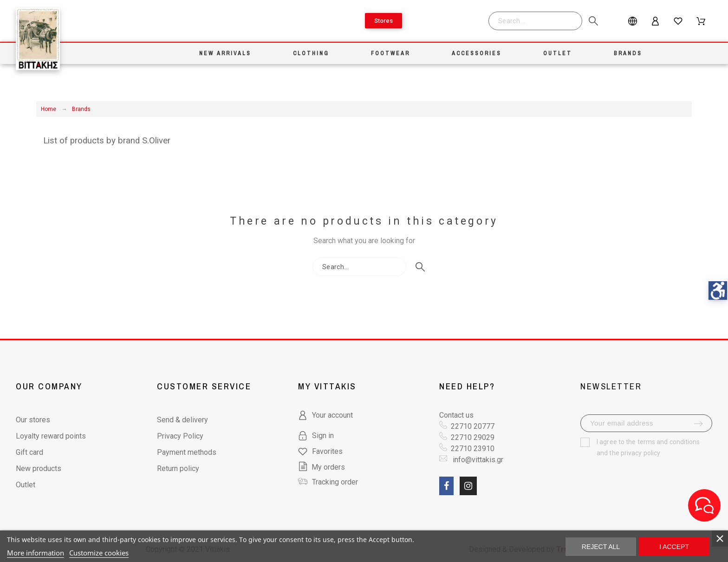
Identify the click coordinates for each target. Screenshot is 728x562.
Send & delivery (182, 420)
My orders (322, 467)
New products (39, 468)
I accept (674, 547)
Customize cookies (99, 553)
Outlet (26, 485)
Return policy (178, 468)
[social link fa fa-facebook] (446, 486)
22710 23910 (473, 449)
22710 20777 (473, 426)
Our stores (33, 420)
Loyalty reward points (51, 436)
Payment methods (187, 452)
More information (36, 553)
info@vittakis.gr (477, 460)
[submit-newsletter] (698, 424)
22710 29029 (473, 437)
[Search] (535, 21)
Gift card (29, 452)
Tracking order (335, 482)
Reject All (601, 547)
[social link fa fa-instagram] (468, 486)
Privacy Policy (180, 436)
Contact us (456, 415)
